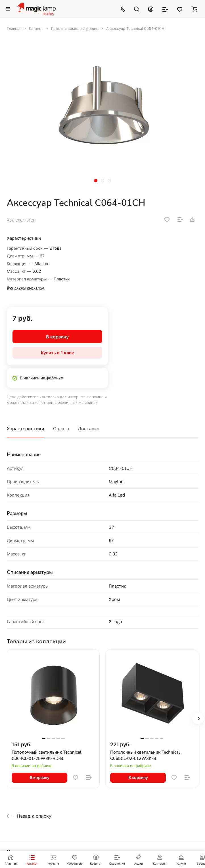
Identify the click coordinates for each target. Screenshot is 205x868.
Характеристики (26, 429)
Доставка (89, 429)
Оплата (61, 429)
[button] (96, 181)
